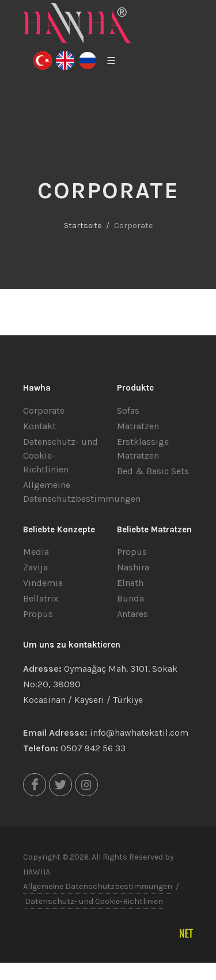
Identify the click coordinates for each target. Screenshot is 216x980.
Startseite (83, 226)
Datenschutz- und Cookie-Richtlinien (94, 901)
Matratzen (138, 426)
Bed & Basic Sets (153, 471)
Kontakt (39, 426)
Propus (38, 614)
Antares (132, 614)
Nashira (133, 567)
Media (36, 552)
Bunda (130, 598)
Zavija (35, 567)
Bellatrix (41, 598)
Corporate (44, 410)
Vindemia (43, 583)
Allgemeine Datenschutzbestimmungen (98, 886)
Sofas (128, 410)
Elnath (130, 583)
